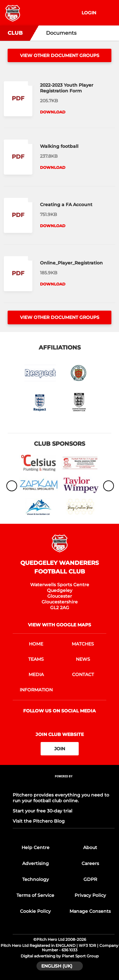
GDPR (90, 879)
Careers (90, 863)
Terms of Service (35, 895)
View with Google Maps (60, 625)
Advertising (36, 863)
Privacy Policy (90, 895)
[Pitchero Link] (64, 785)
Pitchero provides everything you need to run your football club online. (61, 798)
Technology (36, 879)
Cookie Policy (35, 911)
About (90, 847)
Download (53, 112)
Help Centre (36, 847)
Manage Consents (90, 911)
